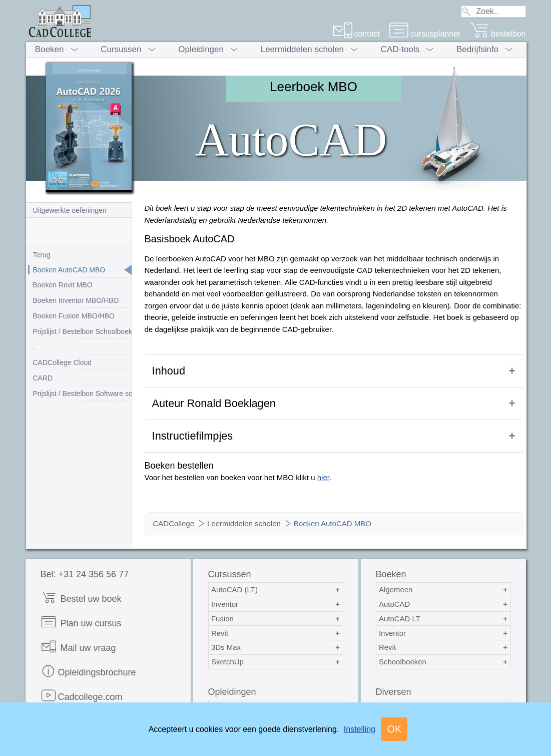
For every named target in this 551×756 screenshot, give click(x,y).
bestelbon (497, 34)
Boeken (50, 49)
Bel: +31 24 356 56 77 (85, 559)
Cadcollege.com (82, 681)
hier (323, 462)
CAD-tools (400, 49)
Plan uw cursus (81, 607)
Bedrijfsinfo (477, 49)
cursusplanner (425, 34)
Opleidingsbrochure (88, 656)
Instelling (360, 729)
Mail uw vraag (78, 632)
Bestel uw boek (81, 583)
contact (356, 34)
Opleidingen (201, 49)
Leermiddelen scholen (302, 49)
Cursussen (121, 49)
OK (394, 729)
